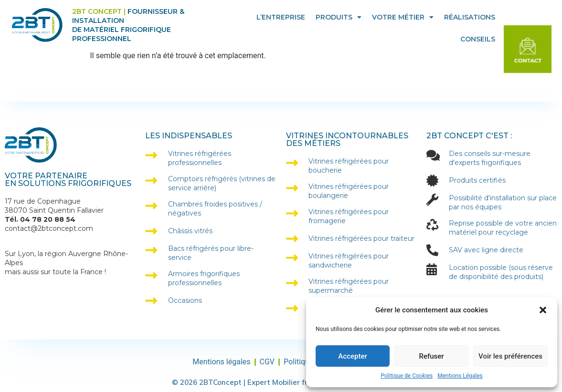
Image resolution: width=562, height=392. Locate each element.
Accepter (352, 356)
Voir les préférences (510, 356)
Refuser (431, 356)
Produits (339, 17)
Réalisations (470, 17)
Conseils (478, 39)
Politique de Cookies (407, 376)
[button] (543, 310)
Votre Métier (403, 17)
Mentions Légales (460, 376)
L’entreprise (281, 17)
